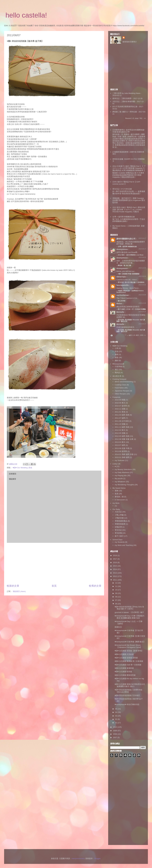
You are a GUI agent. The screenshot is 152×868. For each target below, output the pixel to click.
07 (116, 600)
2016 (115, 562)
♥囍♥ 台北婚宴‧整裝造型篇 (125, 675)
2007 (115, 737)
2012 (115, 576)
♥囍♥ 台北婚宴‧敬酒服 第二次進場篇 (129, 661)
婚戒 (117, 354)
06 (116, 604)
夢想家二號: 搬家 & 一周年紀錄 (125, 112)
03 (116, 716)
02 (116, 719)
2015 (115, 566)
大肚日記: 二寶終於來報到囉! (124, 101)
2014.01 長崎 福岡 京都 (124, 454)
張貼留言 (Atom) (19, 591)
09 (116, 593)
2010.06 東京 (120, 403)
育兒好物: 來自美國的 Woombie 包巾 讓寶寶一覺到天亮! (131, 331)
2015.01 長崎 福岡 (122, 457)
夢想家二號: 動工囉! (124, 265)
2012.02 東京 (120, 430)
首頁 (54, 586)
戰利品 (117, 373)
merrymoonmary (78, 858)
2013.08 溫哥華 (121, 451)
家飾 (117, 491)
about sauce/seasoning (124, 382)
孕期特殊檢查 (120, 524)
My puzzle (119, 478)
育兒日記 (118, 530)
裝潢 (117, 494)
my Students (120, 542)
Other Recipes (120, 394)
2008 (115, 734)
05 (116, 709)
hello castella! (26, 15)
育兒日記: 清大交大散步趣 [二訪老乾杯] (131, 282)
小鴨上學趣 (119, 515)
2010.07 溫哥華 (121, 406)
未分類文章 (117, 376)
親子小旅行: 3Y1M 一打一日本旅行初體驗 (132, 309)
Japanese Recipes (122, 391)
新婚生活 (118, 627)
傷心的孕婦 (122, 301)
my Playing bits (121, 475)
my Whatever (120, 482)
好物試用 (118, 527)
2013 (115, 573)
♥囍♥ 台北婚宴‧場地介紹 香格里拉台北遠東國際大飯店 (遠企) (130, 685)
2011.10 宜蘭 (120, 424)
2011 (115, 580)
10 (116, 590)
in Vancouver (120, 500)
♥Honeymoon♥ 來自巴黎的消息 (127, 704)
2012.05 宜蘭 (120, 433)
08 (116, 597)
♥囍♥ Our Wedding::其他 (22, 468)
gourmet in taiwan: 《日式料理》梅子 (129, 612)
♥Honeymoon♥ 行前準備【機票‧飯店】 (130, 642)
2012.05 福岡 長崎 (122, 436)
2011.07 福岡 (120, 418)
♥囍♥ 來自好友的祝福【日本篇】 (127, 695)
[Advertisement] (54, 564)
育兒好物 (118, 533)
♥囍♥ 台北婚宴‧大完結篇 (124, 654)
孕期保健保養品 (121, 521)
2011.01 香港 (120, 412)
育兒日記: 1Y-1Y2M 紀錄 (122, 189)
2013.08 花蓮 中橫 (122, 448)
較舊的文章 (95, 586)
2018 (115, 555)
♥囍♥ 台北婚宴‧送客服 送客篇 (126, 658)
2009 (115, 731)
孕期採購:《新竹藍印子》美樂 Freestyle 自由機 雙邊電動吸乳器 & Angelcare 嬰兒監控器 (129, 200)
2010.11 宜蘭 (120, 409)
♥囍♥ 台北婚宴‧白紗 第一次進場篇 (128, 665)
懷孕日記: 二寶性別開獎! (122, 98)
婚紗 (117, 360)
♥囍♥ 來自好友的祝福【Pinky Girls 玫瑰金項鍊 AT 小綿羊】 (129, 608)
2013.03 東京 (120, 442)
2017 (115, 559)
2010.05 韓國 (120, 400)
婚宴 (117, 357)
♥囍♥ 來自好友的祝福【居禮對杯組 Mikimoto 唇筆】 (128, 691)
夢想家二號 (119, 497)
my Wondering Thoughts (124, 485)
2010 (115, 727)
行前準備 (118, 367)
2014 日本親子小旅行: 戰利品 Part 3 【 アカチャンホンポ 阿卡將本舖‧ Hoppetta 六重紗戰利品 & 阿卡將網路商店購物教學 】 (129, 168)
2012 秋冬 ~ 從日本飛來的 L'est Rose (131, 255)
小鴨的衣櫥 (119, 518)
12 (116, 583)
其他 (117, 351)
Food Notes (119, 388)
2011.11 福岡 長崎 (122, 427)
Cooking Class (121, 385)
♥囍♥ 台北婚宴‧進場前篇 (124, 668)
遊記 (117, 370)
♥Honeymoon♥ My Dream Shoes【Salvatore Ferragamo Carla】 (128, 646)
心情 (117, 348)
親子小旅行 (119, 536)
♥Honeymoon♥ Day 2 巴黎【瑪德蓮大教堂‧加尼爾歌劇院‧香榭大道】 (130, 617)
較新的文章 (13, 586)
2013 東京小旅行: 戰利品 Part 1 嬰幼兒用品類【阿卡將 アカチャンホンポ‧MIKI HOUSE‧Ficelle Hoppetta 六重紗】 (129, 210)
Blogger (97, 858)
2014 (115, 569)
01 (116, 723)
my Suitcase (120, 460)
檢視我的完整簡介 (130, 42)
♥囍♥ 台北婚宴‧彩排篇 (123, 672)
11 (116, 586)
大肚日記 (118, 512)
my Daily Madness (122, 472)
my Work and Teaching (124, 545)
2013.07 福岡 (120, 445)
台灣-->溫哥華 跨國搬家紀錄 (124, 217)
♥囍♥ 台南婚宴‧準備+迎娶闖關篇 (129, 274)
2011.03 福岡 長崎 (122, 415)
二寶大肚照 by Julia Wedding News (127, 93)
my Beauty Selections (123, 469)
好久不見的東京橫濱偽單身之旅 (125, 107)
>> (145, 118)
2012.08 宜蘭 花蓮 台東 (124, 439)
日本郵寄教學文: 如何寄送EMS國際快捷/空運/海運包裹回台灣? (128, 131)
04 (116, 712)
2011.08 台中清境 (122, 421)
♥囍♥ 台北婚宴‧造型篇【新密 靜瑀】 (129, 651)
